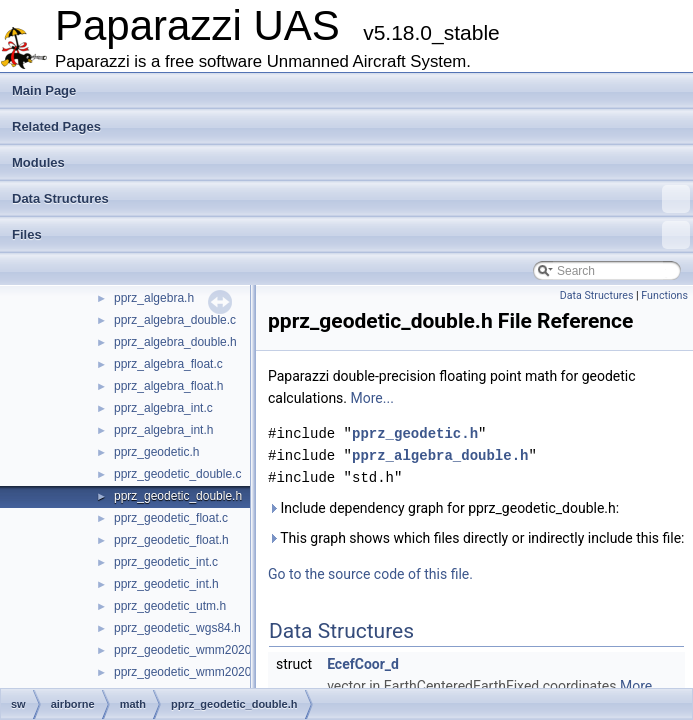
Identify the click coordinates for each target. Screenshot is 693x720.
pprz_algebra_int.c (163, 408)
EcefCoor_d (363, 664)
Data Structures (351, 199)
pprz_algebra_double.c (175, 320)
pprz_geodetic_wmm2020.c (187, 650)
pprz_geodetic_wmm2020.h (187, 672)
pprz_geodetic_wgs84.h (177, 628)
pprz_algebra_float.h (168, 386)
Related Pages (56, 126)
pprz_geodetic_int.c (166, 562)
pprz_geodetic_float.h (171, 540)
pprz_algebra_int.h (163, 430)
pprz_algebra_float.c (168, 364)
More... (372, 398)
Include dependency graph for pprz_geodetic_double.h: (443, 508)
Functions (664, 295)
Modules (38, 162)
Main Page (44, 90)
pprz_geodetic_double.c (177, 474)
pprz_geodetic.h (156, 452)
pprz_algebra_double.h (175, 342)
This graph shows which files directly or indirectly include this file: (476, 538)
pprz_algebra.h (154, 298)
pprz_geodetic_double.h (178, 496)
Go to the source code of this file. (370, 574)
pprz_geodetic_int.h (166, 584)
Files (351, 235)
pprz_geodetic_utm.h (170, 606)
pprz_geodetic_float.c (171, 518)
